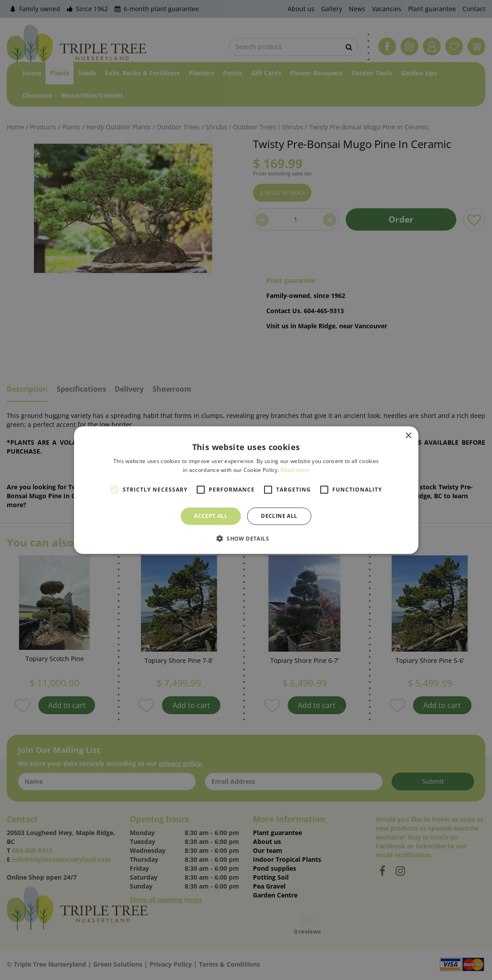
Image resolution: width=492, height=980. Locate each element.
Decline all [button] (279, 516)
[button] (246, 538)
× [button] (408, 436)
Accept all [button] (211, 516)
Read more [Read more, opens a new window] (295, 470)
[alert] (246, 490)
